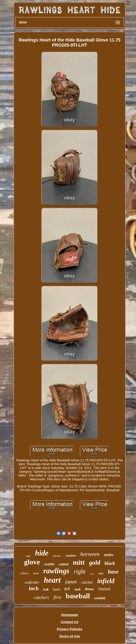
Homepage (70, 615)
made (36, 573)
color (28, 556)
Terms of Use (70, 636)
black (110, 563)
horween (90, 554)
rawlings (56, 571)
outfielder (32, 582)
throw (89, 589)
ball (46, 589)
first (57, 597)
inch (34, 588)
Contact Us (69, 622)
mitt (79, 562)
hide (42, 553)
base (113, 572)
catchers (42, 597)
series (109, 555)
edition (25, 573)
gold (95, 562)
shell (77, 589)
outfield (100, 598)
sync (101, 573)
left (67, 589)
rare (92, 574)
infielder (57, 556)
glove (32, 562)
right (80, 572)
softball (64, 564)
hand (56, 589)
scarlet (49, 564)
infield (106, 581)
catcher (87, 582)
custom (71, 556)
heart (52, 580)
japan (71, 582)
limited (104, 589)
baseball (78, 596)
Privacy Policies (70, 629)
